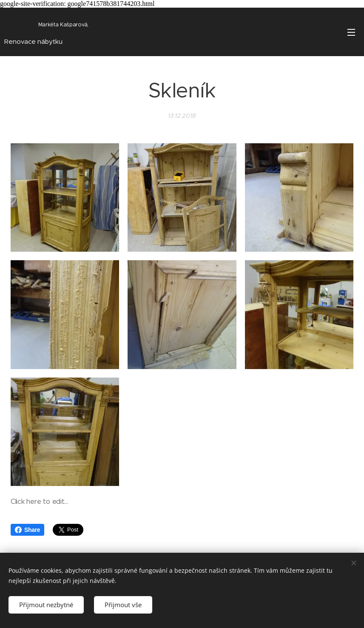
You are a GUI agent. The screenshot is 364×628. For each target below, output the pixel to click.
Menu (351, 32)
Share (27, 530)
